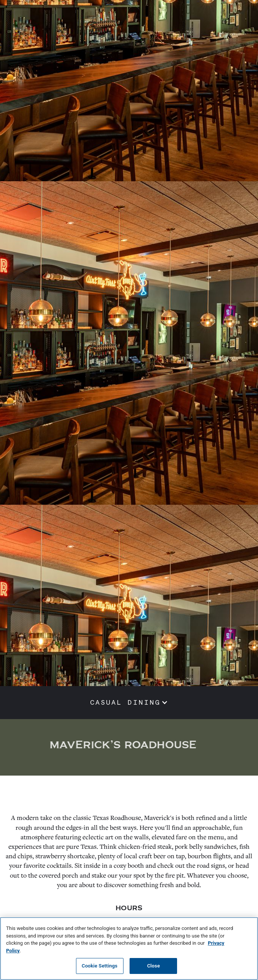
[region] (129, 949)
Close (154, 966)
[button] (129, 703)
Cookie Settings (100, 966)
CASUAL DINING (125, 703)
